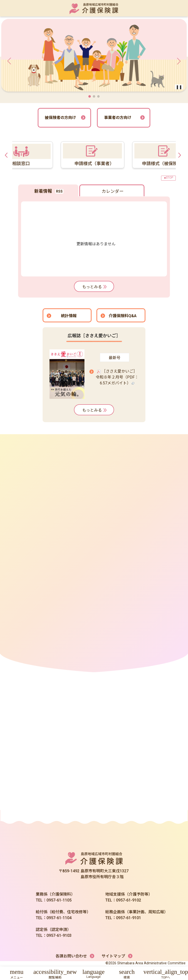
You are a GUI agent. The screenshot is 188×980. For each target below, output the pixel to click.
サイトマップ (113, 956)
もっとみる (95, 287)
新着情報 (43, 191)
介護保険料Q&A (123, 316)
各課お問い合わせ (71, 956)
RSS (59, 191)
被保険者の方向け (60, 118)
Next (181, 155)
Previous (7, 155)
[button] (90, 96)
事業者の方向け (118, 118)
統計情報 (69, 316)
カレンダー (113, 191)
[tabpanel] (89, 155)
